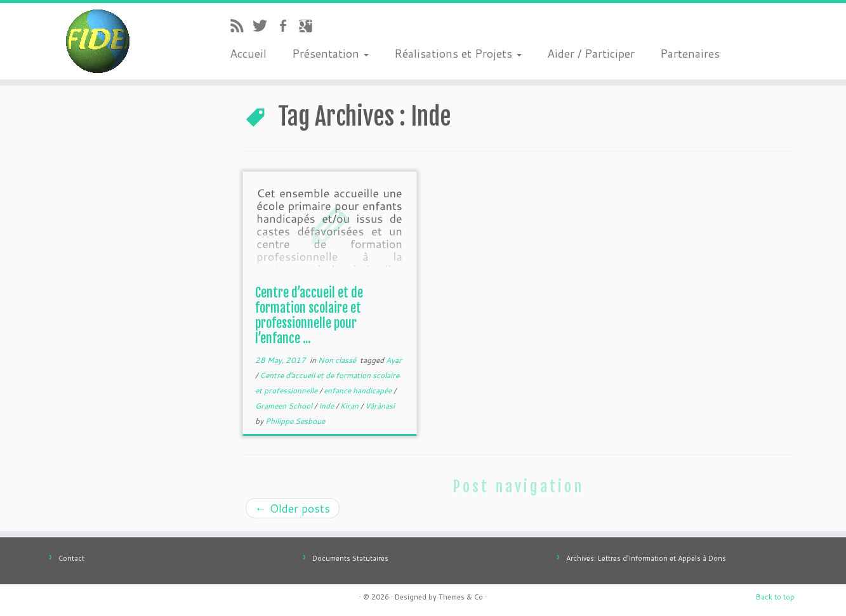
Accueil (248, 53)
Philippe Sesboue (295, 421)
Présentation (330, 53)
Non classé (338, 360)
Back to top (775, 597)
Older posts (293, 508)
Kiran (350, 406)
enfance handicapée (359, 390)
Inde (327, 406)
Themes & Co (461, 597)
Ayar (394, 360)
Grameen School (285, 406)
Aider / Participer (591, 53)
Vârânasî (380, 406)
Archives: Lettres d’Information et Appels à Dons (646, 558)
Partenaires (690, 53)
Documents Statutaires (350, 558)
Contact (71, 558)
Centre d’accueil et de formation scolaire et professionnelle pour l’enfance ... (309, 316)
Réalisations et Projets (458, 53)
